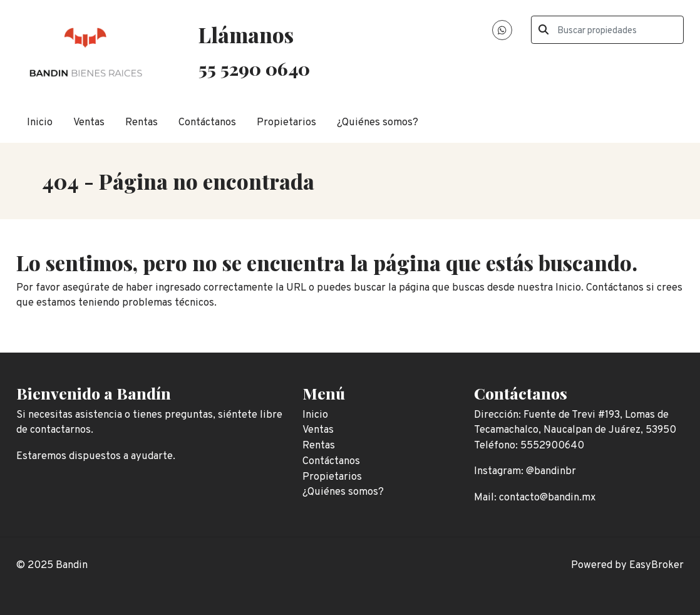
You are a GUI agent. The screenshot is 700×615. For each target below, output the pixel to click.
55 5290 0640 (254, 68)
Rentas (142, 122)
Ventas (89, 122)
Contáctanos (207, 122)
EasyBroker (656, 565)
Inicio (40, 122)
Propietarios (286, 122)
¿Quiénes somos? (378, 122)
